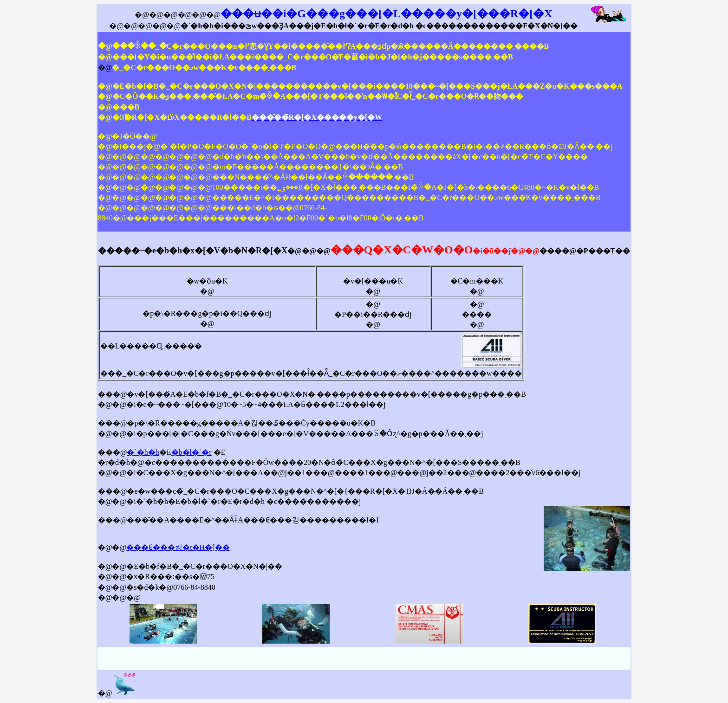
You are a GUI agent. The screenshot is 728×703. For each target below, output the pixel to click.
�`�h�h (143, 452)
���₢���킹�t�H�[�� (178, 547)
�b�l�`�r (192, 452)
